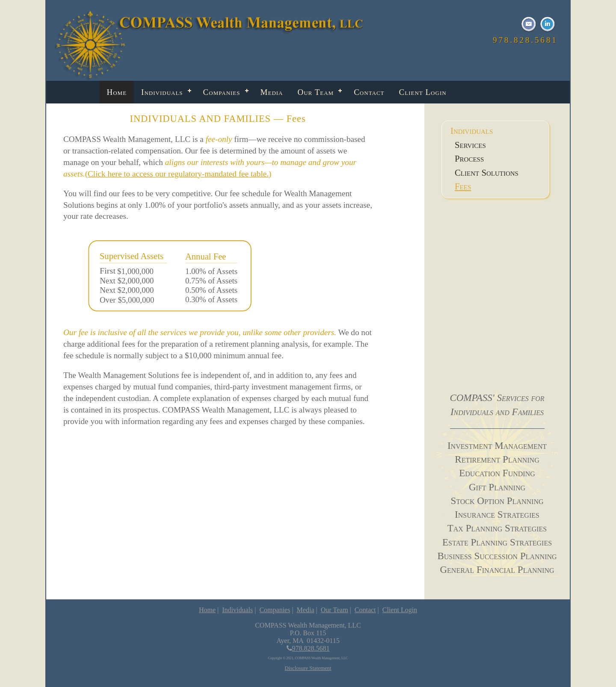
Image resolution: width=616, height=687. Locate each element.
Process (469, 158)
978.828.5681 (308, 648)
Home (117, 92)
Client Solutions (487, 172)
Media (272, 92)
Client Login (423, 92)
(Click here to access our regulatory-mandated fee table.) (178, 174)
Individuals (162, 92)
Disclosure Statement (308, 668)
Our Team (316, 92)
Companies (222, 92)
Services (470, 145)
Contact (369, 92)
